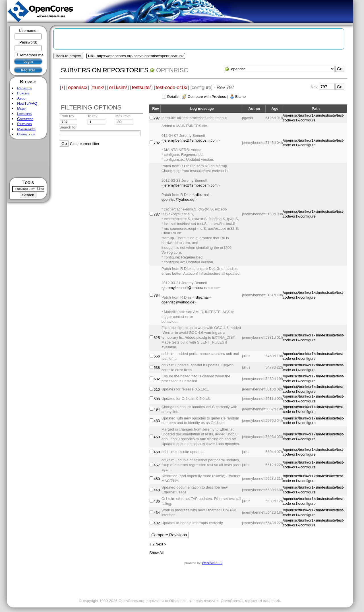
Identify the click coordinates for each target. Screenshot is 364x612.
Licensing (24, 114)
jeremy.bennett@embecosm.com (191, 140)
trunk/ (98, 87)
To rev (92, 116)
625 (157, 338)
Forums (23, 93)
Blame (240, 97)
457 (157, 465)
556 (157, 356)
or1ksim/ (118, 87)
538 (157, 368)
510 (157, 389)
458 (157, 452)
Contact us (26, 134)
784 (157, 295)
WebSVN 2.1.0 (212, 563)
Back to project (68, 56)
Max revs (123, 116)
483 (157, 421)
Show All (156, 553)
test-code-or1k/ (172, 87)
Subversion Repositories (105, 70)
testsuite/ (141, 87)
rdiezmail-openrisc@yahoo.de (186, 197)
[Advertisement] (28, 158)
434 (157, 513)
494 (157, 409)
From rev (67, 116)
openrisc (172, 70)
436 (157, 501)
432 (157, 523)
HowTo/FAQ (27, 103)
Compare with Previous (207, 97)
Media (22, 108)
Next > (161, 544)
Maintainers (26, 129)
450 (157, 479)
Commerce (25, 119)
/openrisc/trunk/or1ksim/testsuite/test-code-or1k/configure (314, 118)
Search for (68, 127)
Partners (24, 124)
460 (157, 437)
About (22, 98)
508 (157, 399)
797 (157, 118)
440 (157, 490)
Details (173, 97)
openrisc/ (78, 87)
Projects (24, 88)
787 (157, 214)
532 (157, 379)
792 (157, 143)
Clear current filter (85, 144)
